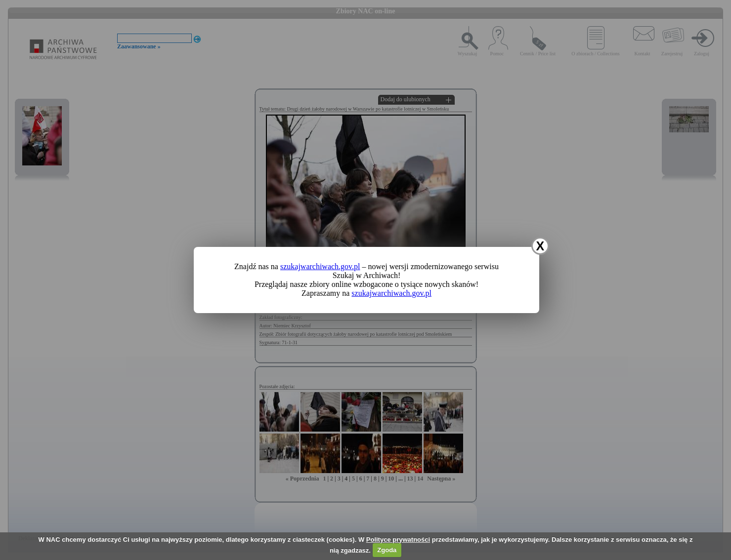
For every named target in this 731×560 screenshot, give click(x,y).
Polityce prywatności (398, 540)
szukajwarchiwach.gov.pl (320, 266)
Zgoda (387, 550)
